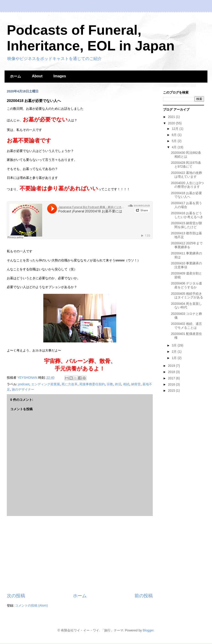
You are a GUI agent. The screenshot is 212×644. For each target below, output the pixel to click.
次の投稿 (16, 596)
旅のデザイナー (23, 389)
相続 (126, 384)
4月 (175, 147)
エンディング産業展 (46, 384)
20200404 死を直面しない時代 (186, 306)
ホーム (16, 76)
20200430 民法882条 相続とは (186, 155)
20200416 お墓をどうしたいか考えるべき (187, 215)
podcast (24, 384)
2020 (172, 123)
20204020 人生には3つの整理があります (187, 185)
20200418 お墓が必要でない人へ (186, 195)
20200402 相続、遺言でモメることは (186, 326)
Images (60, 76)
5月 (175, 141)
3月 (175, 345)
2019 (172, 366)
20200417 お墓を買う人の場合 (186, 205)
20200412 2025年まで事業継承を (187, 245)
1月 (175, 358)
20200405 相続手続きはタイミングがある (187, 296)
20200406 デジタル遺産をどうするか (186, 285)
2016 (172, 384)
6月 (175, 135)
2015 (172, 391)
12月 (175, 129)
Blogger (148, 630)
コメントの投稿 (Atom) (31, 605)
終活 (118, 384)
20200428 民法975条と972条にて (186, 165)
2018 (172, 372)
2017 (172, 378)
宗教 (110, 384)
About (37, 76)
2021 (172, 117)
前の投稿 (144, 596)
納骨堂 (136, 384)
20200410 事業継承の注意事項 (186, 265)
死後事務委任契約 (92, 384)
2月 (175, 352)
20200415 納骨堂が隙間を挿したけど (186, 225)
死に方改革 (70, 384)
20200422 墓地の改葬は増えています (186, 175)
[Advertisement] (80, 554)
